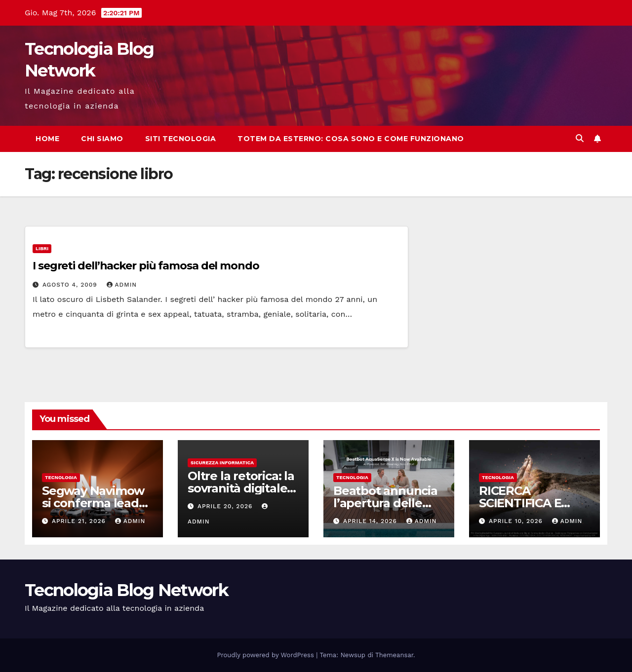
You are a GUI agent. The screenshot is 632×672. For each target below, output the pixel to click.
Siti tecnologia (181, 139)
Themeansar (394, 655)
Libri (42, 248)
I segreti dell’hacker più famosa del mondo (146, 266)
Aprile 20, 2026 (226, 506)
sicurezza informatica (222, 463)
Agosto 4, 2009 (71, 285)
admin (122, 285)
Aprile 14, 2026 (371, 521)
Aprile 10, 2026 (517, 521)
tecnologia (61, 477)
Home (47, 139)
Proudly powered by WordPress (267, 655)
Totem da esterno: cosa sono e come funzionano (351, 139)
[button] (580, 138)
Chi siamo (102, 139)
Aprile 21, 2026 (80, 521)
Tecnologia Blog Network (126, 590)
